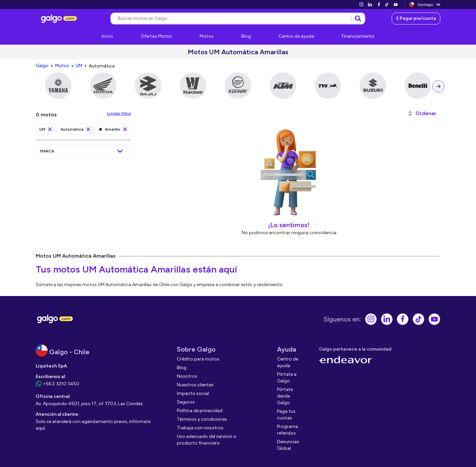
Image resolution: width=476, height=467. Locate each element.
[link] (361, 4)
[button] (422, 113)
